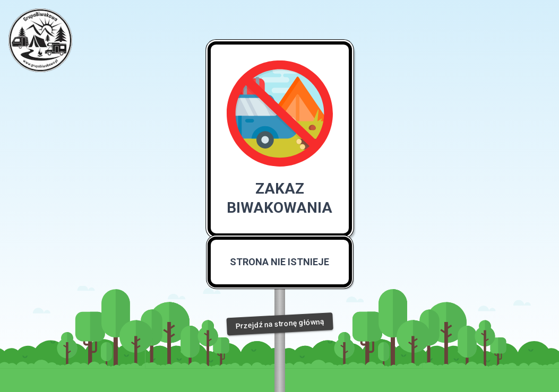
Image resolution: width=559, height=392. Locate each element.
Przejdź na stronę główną (279, 324)
